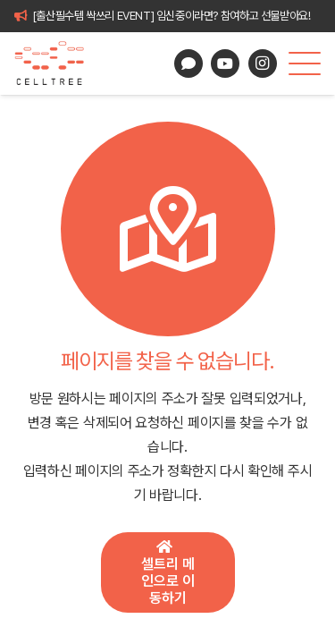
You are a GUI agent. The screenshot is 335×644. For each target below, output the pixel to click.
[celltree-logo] (57, 64)
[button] (305, 64)
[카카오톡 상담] (188, 64)
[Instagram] (263, 64)
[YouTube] (225, 64)
